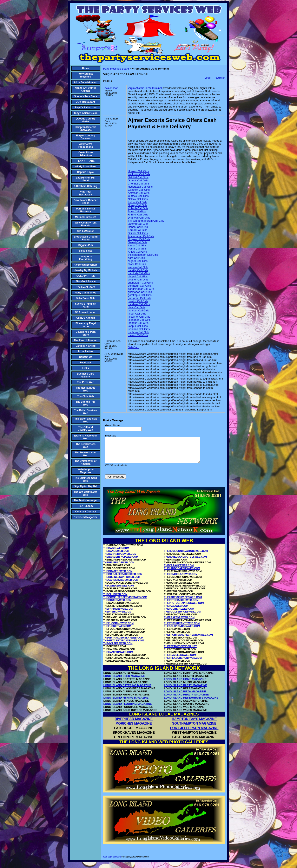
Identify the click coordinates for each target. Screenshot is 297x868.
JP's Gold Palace (86, 281)
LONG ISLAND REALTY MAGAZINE (186, 699)
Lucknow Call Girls (139, 174)
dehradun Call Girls (139, 286)
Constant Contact (86, 512)
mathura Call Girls (139, 332)
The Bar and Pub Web (85, 403)
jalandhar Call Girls (139, 320)
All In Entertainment (85, 82)
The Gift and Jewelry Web (86, 429)
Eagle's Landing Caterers (86, 137)
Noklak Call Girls (138, 199)
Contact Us (85, 357)
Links (85, 368)
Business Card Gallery (86, 375)
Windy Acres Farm (86, 167)
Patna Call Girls (137, 249)
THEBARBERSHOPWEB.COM (121, 562)
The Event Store (85, 287)
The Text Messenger (86, 500)
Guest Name (113, 425)
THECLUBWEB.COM (115, 599)
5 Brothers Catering (86, 186)
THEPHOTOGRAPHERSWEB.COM (184, 608)
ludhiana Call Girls (139, 329)
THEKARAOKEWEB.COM (179, 570)
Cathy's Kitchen (86, 318)
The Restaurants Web (86, 389)
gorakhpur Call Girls (140, 295)
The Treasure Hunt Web (85, 454)
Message (111, 436)
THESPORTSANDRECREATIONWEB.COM (188, 640)
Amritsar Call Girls (139, 193)
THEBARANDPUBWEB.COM (120, 559)
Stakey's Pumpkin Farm (86, 305)
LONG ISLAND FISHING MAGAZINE (126, 703)
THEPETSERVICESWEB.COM (181, 605)
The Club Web (86, 396)
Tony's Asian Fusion (86, 113)
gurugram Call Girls (139, 298)
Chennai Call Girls (139, 184)
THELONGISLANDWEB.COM (181, 579)
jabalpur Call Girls (138, 310)
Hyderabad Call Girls (140, 187)
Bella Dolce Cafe (86, 298)
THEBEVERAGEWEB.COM (119, 568)
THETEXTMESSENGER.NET (180, 651)
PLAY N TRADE (85, 161)
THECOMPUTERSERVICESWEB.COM (125, 602)
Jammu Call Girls (138, 224)
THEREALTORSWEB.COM (179, 622)
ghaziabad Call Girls (140, 292)
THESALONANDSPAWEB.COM (182, 631)
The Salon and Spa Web (85, 420)
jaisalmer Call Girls (139, 317)
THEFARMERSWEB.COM (118, 614)
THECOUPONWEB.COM (117, 605)
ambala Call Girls (138, 267)
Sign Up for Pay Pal (86, 486)
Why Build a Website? (86, 75)
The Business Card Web (86, 479)
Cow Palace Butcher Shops (85, 202)
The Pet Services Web (86, 446)
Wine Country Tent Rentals (86, 224)
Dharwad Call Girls (139, 218)
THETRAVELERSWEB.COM (180, 660)
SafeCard (134, 347)
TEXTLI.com (85, 506)
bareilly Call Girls (138, 270)
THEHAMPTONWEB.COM (118, 657)
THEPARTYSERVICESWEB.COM (183, 602)
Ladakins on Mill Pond (85, 179)
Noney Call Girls (138, 205)
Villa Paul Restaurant (86, 193)
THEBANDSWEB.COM (116, 556)
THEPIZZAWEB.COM (176, 611)
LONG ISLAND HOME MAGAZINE (185, 684)
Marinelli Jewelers (86, 217)
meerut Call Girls (138, 335)
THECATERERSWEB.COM (119, 591)
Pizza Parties (85, 351)
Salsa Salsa (86, 251)
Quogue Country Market (86, 120)
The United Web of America (85, 462)
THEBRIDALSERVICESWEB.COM (123, 579)
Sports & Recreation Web (85, 437)
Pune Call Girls (137, 211)
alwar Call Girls (137, 264)
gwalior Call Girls (138, 301)
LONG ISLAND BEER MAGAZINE (124, 681)
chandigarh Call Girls (140, 283)
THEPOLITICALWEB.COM (179, 614)
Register (220, 78)
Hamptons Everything (86, 258)
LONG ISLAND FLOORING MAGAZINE (128, 709)
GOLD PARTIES (85, 276)
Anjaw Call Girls (137, 252)
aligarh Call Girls (138, 261)
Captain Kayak (86, 172)
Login (208, 78)
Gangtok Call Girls (139, 190)
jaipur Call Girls (137, 314)
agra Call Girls (136, 258)
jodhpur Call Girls (138, 323)
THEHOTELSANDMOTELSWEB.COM (185, 562)
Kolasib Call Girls (138, 208)
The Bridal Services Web (85, 412)
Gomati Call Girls (138, 180)
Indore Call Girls (137, 202)
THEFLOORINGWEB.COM (118, 628)
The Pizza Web (85, 382)
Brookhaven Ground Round (86, 238)
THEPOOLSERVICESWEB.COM (182, 617)
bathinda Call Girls (139, 273)
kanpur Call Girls (138, 326)
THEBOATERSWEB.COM (118, 576)
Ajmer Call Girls (137, 245)
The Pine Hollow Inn (86, 340)
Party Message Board (116, 69)
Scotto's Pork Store (86, 96)
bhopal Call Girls (138, 276)
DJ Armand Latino (86, 312)
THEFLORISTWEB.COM (117, 631)
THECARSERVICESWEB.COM (121, 585)
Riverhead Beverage (85, 265)
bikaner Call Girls (138, 280)
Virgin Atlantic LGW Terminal (145, 88)
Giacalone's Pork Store (86, 333)
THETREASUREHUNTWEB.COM (183, 663)
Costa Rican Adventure (85, 154)
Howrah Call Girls (138, 171)
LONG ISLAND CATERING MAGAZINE (127, 690)
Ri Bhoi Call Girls (138, 215)
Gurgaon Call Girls (139, 239)
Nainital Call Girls (138, 177)
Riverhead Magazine (85, 517)
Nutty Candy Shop (86, 293)
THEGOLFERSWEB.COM (118, 648)
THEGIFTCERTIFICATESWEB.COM (124, 646)
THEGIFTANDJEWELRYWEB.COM (123, 643)
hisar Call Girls (137, 307)
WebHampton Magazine (85, 471)
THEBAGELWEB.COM (116, 553)
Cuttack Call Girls (138, 196)
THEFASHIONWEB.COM (117, 617)
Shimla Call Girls (138, 233)
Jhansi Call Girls (138, 242)
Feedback (85, 363)
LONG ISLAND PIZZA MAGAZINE (185, 696)
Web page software (112, 862)
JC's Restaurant (86, 102)
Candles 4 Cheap (86, 346)
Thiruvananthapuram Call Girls (146, 221)
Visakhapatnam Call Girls (143, 255)
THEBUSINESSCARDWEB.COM (122, 582)
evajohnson (111, 88)
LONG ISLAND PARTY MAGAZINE (186, 690)
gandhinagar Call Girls (141, 289)
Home (85, 68)
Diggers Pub (86, 245)
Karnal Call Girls (138, 230)
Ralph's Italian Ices (86, 108)
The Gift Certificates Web (86, 493)
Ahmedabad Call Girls (141, 236)
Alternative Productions (86, 145)
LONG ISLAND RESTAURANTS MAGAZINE (191, 703)
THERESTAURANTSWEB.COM (182, 628)
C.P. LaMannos (86, 231)
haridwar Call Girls (139, 304)
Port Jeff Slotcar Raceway (86, 210)
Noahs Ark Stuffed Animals (86, 89)
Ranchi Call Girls (138, 227)
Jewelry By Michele (86, 270)
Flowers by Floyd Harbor (86, 325)
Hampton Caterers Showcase (86, 129)
